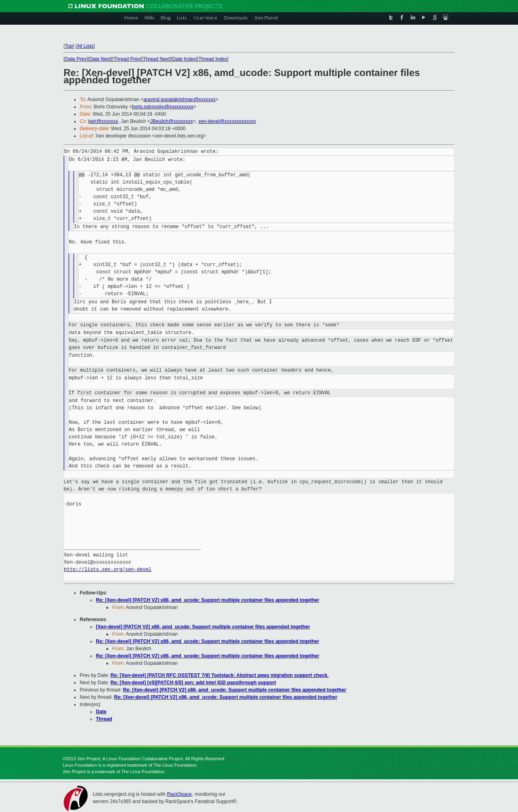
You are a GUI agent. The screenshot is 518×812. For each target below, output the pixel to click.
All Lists (85, 46)
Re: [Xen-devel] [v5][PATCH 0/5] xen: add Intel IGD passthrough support (193, 683)
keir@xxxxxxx (103, 121)
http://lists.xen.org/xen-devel (108, 570)
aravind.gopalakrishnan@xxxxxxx (179, 99)
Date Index (184, 59)
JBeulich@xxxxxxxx (172, 121)
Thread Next (156, 59)
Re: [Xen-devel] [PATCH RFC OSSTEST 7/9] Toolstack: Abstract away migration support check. (220, 675)
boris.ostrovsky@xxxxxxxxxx (163, 107)
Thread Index (213, 59)
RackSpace (179, 794)
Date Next (100, 59)
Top (69, 46)
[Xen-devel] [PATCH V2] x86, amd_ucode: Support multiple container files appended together (203, 627)
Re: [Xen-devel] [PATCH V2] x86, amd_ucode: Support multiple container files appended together (208, 600)
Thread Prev (127, 59)
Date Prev (75, 59)
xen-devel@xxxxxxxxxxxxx (227, 121)
